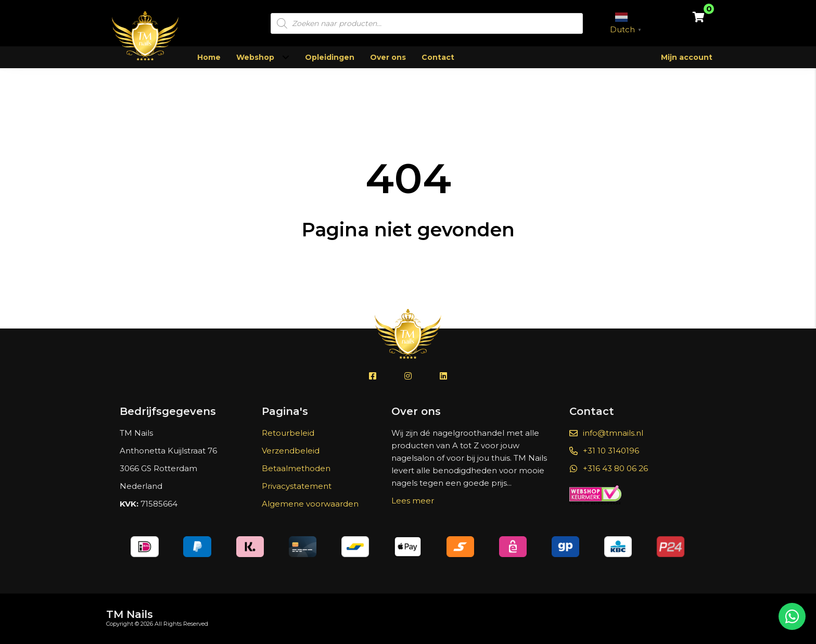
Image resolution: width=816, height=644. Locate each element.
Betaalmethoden (296, 468)
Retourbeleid (288, 433)
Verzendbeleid (291, 451)
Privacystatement (297, 486)
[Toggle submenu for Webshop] (285, 58)
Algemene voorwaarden (310, 504)
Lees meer (413, 501)
